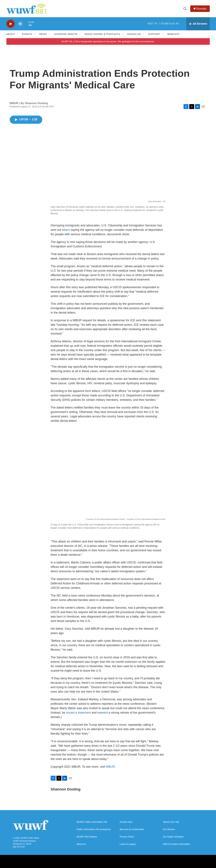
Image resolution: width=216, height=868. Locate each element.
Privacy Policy (127, 837)
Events (27, 34)
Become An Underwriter (132, 829)
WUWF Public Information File (92, 822)
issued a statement (78, 713)
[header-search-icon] (185, 9)
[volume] (20, 24)
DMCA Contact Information (177, 844)
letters (66, 230)
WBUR (110, 767)
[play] (10, 24)
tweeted (103, 713)
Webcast (174, 34)
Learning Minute (66, 34)
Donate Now (126, 822)
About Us (81, 844)
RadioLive (134, 34)
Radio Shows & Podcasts (102, 34)
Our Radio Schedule (173, 837)
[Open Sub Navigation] (18, 34)
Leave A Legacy (128, 844)
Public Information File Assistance (94, 829)
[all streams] (198, 24)
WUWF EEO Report (87, 837)
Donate (201, 9)
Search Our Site (171, 822)
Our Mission (169, 829)
